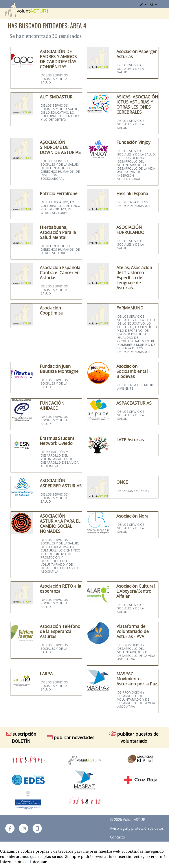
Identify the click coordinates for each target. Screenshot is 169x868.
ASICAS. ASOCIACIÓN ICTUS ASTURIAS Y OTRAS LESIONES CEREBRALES (137, 104)
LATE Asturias (130, 440)
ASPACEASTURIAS (134, 403)
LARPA (46, 674)
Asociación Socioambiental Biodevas (132, 371)
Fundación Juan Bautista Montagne (59, 369)
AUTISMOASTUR (56, 97)
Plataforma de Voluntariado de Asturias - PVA (133, 631)
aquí (27, 862)
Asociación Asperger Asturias (137, 54)
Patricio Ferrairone (59, 193)
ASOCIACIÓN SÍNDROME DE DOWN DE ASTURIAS (60, 147)
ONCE (122, 482)
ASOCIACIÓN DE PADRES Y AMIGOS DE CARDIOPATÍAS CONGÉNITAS (58, 59)
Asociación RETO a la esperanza (61, 589)
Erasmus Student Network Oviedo (57, 441)
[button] (37, 828)
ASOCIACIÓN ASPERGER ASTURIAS (61, 483)
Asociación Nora (132, 516)
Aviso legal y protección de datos (137, 828)
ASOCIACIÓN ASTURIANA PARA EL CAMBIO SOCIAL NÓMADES (60, 524)
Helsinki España (132, 193)
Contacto (118, 837)
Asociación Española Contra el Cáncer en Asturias (60, 273)
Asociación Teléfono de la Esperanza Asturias (60, 631)
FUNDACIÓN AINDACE (52, 405)
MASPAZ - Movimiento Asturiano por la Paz (137, 679)
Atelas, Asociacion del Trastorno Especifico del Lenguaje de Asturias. (134, 278)
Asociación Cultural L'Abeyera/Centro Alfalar (136, 591)
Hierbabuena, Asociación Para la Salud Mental (58, 232)
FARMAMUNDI (130, 308)
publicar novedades (71, 738)
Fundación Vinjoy (133, 142)
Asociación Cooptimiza (51, 310)
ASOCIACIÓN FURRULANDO (130, 230)
